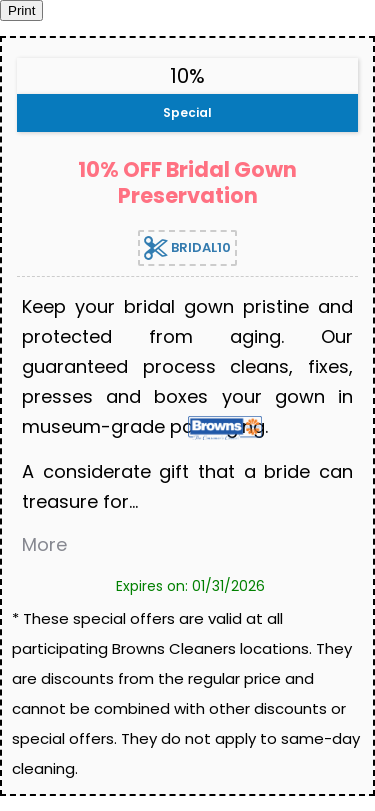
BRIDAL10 (187, 248)
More (44, 544)
